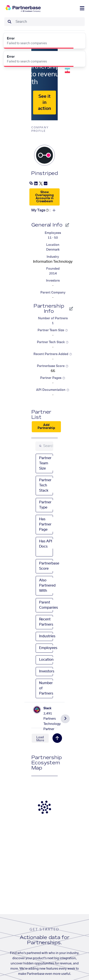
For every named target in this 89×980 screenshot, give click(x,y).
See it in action (44, 103)
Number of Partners (53, 318)
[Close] (80, 39)
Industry (53, 257)
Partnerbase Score (53, 366)
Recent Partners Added (53, 355)
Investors (53, 281)
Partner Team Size (53, 331)
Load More (40, 739)
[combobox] (49, 22)
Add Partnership (46, 427)
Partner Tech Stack (53, 343)
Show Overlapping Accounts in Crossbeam (44, 197)
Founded (53, 269)
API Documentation (53, 390)
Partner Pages (53, 378)
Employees (53, 233)
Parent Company (53, 293)
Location (53, 245)
